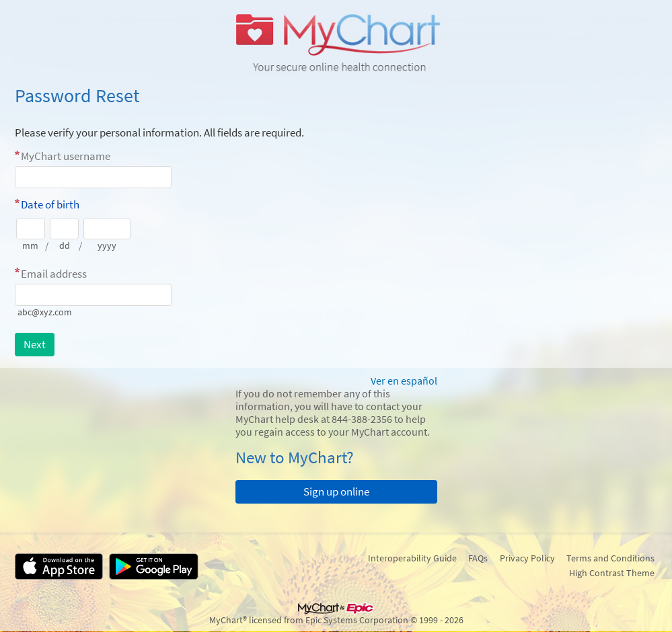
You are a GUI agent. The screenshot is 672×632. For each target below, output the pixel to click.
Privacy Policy (527, 558)
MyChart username (66, 156)
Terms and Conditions (610, 558)
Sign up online (336, 491)
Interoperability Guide (412, 558)
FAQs (478, 558)
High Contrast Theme (612, 573)
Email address (54, 274)
